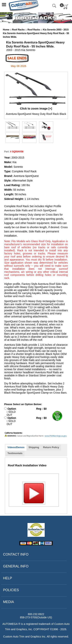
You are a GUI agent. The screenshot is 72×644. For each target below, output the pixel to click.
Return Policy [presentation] (51, 447)
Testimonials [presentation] (15, 453)
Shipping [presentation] (34, 447)
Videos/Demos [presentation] (16, 447)
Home (6, 30)
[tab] (16, 448)
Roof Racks (19, 30)
